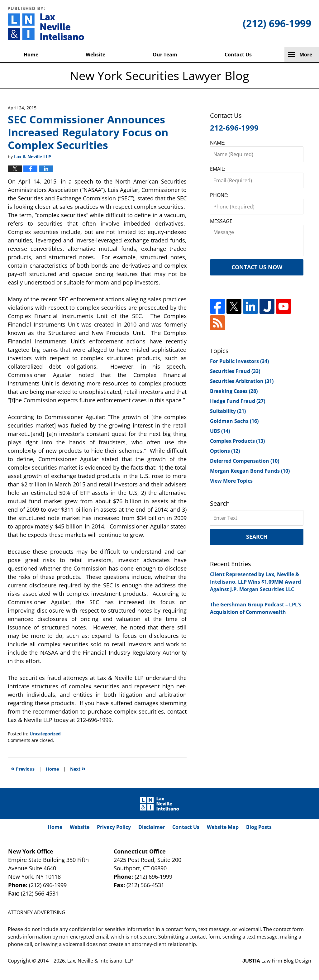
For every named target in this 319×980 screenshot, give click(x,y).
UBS (220, 431)
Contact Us (238, 55)
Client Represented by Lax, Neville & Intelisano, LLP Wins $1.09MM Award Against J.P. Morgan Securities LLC (255, 582)
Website (95, 55)
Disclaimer (152, 827)
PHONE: (219, 195)
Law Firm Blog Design (277, 961)
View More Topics (231, 481)
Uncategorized (45, 734)
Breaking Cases (234, 391)
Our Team (165, 55)
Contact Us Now (257, 267)
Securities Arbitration (242, 381)
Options (225, 451)
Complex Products (237, 441)
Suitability (228, 411)
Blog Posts (259, 827)
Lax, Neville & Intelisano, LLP (100, 961)
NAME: (218, 143)
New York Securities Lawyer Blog (46, 23)
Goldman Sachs (234, 421)
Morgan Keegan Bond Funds (250, 471)
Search (257, 537)
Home (31, 55)
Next (78, 768)
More (306, 55)
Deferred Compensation (245, 461)
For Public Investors (239, 361)
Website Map (223, 827)
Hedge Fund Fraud (238, 401)
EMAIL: (218, 169)
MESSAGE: (222, 221)
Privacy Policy (114, 827)
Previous (23, 768)
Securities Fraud (235, 371)
